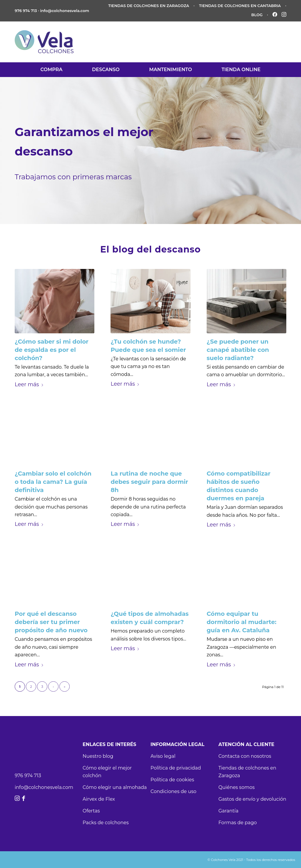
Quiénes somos (236, 787)
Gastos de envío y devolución (252, 799)
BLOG (257, 15)
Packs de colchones (106, 823)
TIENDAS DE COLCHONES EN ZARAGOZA (149, 6)
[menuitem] (52, 70)
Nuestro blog (98, 756)
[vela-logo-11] (46, 42)
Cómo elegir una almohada (115, 787)
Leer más (29, 384)
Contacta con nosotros (245, 756)
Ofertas (91, 811)
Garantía (228, 811)
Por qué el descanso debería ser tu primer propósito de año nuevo (51, 622)
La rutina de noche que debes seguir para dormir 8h (149, 482)
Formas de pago (238, 823)
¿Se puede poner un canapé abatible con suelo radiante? (238, 350)
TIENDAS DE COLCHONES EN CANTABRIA (240, 6)
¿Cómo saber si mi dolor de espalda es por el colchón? (52, 350)
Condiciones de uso (173, 791)
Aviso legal (163, 756)
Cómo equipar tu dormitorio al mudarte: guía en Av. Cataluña (241, 622)
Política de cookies (172, 780)
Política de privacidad (176, 768)
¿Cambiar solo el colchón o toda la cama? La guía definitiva (53, 482)
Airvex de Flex (99, 799)
